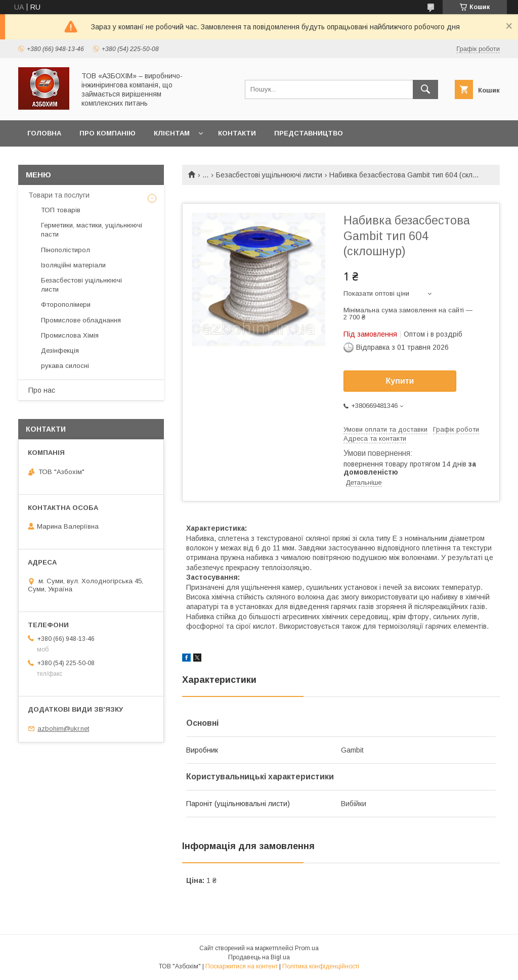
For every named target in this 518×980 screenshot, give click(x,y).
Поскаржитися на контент (242, 966)
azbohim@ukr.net (63, 729)
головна (44, 133)
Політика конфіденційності (321, 966)
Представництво (309, 133)
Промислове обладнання (81, 320)
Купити (400, 381)
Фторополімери (66, 305)
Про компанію (107, 133)
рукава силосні (65, 366)
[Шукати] (425, 89)
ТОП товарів (61, 210)
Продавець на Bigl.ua (259, 957)
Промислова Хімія (70, 335)
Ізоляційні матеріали (73, 265)
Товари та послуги (59, 195)
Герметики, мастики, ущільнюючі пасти (92, 230)
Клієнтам (172, 133)
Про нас (42, 390)
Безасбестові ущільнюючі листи (269, 175)
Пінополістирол (66, 250)
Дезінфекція (60, 351)
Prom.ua (307, 948)
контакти (237, 133)
